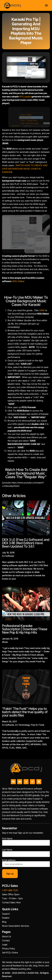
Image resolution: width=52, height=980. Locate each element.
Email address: (26, 863)
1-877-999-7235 (10, 890)
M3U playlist (25, 97)
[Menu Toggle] (46, 5)
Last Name (7, 850)
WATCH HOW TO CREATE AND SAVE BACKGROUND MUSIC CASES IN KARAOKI (25, 169)
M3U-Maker (18, 281)
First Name (7, 838)
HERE (42, 310)
